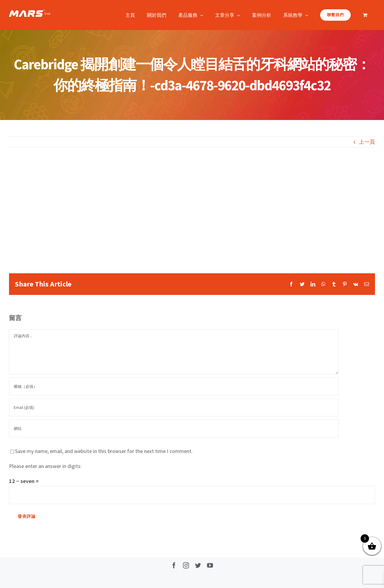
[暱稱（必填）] (174, 386)
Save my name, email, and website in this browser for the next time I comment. (104, 451)
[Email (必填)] (174, 407)
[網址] (174, 428)
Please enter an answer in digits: (45, 466)
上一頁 (367, 142)
